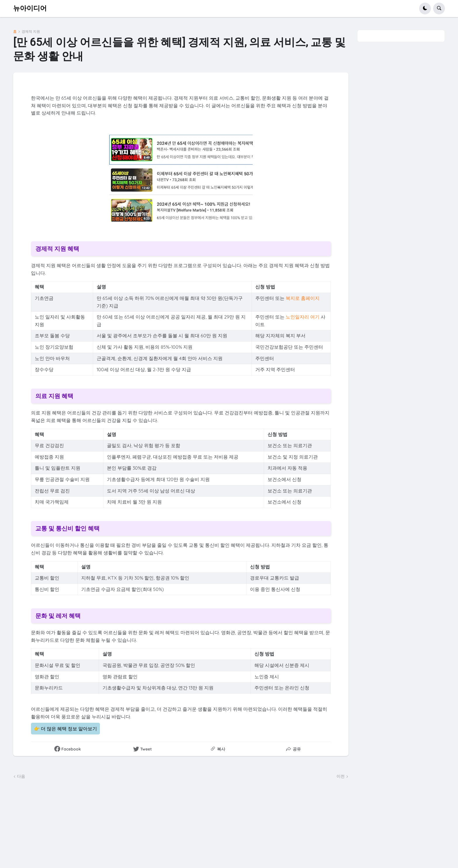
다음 (21, 776)
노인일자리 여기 (303, 317)
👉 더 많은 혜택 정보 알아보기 (65, 729)
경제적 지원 (31, 32)
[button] (425, 8)
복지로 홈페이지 (303, 298)
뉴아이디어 (30, 8)
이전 (341, 776)
